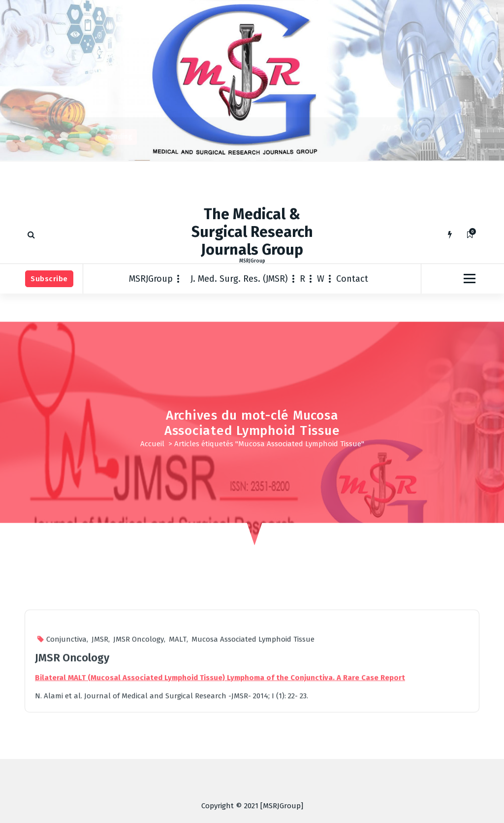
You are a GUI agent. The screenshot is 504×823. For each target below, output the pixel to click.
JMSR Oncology (139, 752)
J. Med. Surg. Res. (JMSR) (239, 279)
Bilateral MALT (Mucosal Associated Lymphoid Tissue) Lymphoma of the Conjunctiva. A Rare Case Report (220, 790)
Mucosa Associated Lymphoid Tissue (253, 752)
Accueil (152, 444)
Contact (352, 279)
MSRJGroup (151, 279)
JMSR (100, 752)
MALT (178, 752)
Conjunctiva (66, 752)
